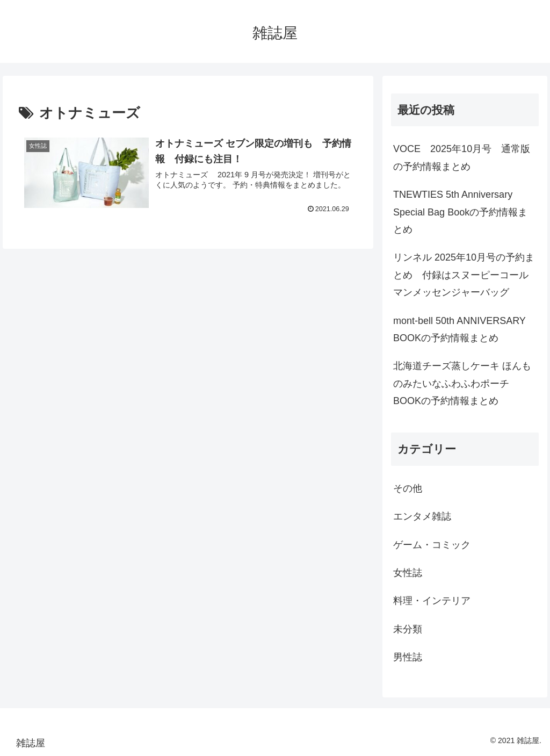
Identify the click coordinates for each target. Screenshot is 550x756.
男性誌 (408, 657)
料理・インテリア (432, 601)
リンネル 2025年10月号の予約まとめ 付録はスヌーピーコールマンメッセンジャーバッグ (464, 275)
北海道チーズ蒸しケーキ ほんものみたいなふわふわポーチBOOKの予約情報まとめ (462, 383)
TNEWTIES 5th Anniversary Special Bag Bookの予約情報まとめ (460, 212)
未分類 (408, 629)
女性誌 (408, 573)
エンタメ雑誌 (422, 516)
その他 (408, 488)
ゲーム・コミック (432, 545)
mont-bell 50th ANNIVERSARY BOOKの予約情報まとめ (459, 329)
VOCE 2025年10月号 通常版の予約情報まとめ (462, 157)
